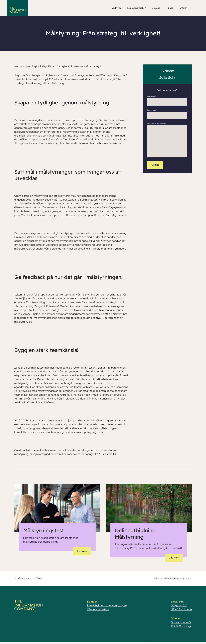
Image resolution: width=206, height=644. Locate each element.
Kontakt (182, 8)
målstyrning (21, 132)
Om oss (158, 8)
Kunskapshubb (137, 8)
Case (171, 8)
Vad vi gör (117, 8)
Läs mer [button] (82, 551)
